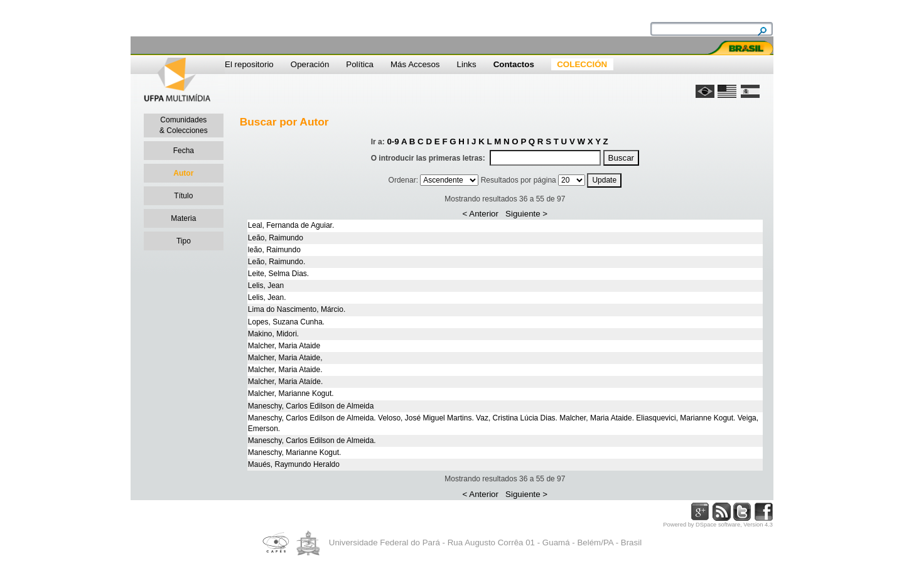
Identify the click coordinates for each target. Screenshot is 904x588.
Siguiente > (526, 214)
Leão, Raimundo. (277, 262)
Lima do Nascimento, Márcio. (297, 309)
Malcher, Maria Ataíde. (285, 382)
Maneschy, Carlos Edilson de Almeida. (312, 441)
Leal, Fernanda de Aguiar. (291, 225)
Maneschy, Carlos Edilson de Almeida (311, 406)
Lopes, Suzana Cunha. (286, 322)
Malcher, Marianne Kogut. (291, 393)
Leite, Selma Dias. (278, 274)
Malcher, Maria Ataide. (285, 370)
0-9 (393, 142)
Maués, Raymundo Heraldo (294, 464)
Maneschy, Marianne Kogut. (295, 452)
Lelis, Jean (266, 286)
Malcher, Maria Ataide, (285, 358)
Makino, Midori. (273, 334)
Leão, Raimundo (276, 238)
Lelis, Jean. (267, 297)
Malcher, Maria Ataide (284, 346)
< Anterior (481, 214)
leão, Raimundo (274, 250)
